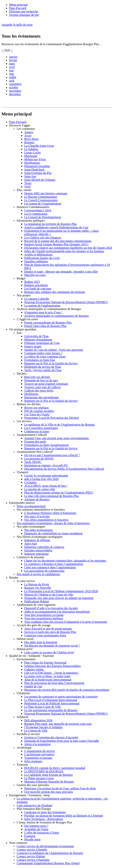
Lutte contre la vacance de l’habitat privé (49, 652)
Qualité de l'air (33, 686)
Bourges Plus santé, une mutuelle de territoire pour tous (58, 724)
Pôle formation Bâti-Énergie (34, 809)
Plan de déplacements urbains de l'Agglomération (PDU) (59, 493)
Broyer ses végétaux (37, 408)
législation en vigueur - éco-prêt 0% (46, 465)
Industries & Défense (37, 540)
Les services (24, 421)
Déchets (22, 374)
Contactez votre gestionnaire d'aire (45, 635)
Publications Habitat (37, 601)
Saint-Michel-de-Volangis (40, 180)
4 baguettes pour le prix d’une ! (43, 312)
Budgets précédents (36, 285)
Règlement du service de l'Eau (43, 367)
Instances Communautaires (33, 207)
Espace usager (33, 346)
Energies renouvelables (38, 550)
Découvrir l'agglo (20, 125)
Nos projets (24, 295)
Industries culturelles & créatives (44, 547)
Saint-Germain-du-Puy (38, 173)
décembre (15, 94)
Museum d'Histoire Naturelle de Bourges (49, 782)
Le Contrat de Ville (36, 731)
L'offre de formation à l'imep (42, 833)
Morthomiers (32, 163)
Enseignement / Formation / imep (29, 795)
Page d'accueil (18, 8)
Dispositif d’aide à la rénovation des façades (51, 608)
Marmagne (31, 156)
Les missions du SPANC (39, 459)
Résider (14, 578)
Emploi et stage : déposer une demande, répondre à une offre (61, 272)
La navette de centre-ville (40, 489)
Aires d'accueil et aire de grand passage (48, 629)
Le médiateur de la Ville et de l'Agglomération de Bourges (60, 425)
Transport (23, 472)
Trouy (28, 183)
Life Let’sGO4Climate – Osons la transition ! (52, 673)
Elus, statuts (24, 190)
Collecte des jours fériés (39, 391)
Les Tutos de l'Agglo (37, 414)
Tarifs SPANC (33, 462)
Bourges (29, 142)
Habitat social (25, 639)
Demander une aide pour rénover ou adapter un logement (59, 598)
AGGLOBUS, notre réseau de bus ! (46, 486)
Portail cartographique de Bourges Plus (48, 323)
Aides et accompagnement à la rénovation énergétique (57, 612)
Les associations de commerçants (44, 571)
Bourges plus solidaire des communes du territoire (55, 292)
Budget (21, 278)
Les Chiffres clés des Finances (43, 238)
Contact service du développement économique (45, 846)
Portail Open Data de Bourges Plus (45, 326)
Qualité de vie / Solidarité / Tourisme (32, 656)
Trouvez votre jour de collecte (42, 387)
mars (12, 64)
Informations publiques (31, 221)
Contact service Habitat (31, 856)
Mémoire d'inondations (38, 340)
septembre (15, 84)
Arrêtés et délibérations (38, 255)
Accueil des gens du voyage (34, 625)
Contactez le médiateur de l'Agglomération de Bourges (50, 853)
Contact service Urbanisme (33, 860)
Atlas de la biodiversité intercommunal (48, 680)
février (13, 60)
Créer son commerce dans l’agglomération (50, 567)
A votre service (26, 581)
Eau (19, 333)
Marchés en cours (35, 275)
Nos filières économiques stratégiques (40, 537)
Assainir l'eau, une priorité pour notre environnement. (57, 438)
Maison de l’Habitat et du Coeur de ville (49, 595)
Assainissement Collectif (32, 435)
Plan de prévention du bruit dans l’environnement (54, 683)
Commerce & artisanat (30, 557)
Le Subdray (31, 149)
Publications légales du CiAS (42, 258)
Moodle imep (32, 839)
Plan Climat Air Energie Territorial (45, 663)
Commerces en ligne (37, 431)
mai (11, 70)
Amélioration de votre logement (36, 605)
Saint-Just (30, 176)
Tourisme (22, 765)
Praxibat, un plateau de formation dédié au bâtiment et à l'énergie (64, 816)
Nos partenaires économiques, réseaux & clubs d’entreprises (53, 523)
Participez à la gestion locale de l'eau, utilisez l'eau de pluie (60, 788)
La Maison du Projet (37, 584)
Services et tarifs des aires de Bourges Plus (50, 632)
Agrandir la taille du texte (17, 25)
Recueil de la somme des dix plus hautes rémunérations (58, 241)
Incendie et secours (28, 734)
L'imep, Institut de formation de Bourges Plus (44, 822)
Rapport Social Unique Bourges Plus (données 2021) (56, 244)
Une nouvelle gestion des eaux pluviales (49, 792)
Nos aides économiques (31, 527)
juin (11, 74)
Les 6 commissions (36, 214)
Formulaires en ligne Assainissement (46, 445)
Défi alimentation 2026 (38, 720)
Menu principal (18, 5)
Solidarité (23, 717)
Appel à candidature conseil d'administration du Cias (56, 227)
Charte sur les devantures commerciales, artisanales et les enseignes (65, 561)
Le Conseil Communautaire (41, 200)
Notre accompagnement (31, 506)
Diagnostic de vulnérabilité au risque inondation (53, 533)
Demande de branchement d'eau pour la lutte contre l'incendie (62, 741)
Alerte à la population (37, 744)
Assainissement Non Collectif (35, 452)
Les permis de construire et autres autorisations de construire (61, 697)
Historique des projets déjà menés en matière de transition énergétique (67, 690)
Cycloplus (30, 482)
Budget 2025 (32, 282)
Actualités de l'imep (36, 829)
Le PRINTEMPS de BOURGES (44, 771)
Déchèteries (31, 394)
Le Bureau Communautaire (41, 197)
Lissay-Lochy (33, 153)
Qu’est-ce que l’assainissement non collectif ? (52, 455)
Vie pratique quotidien (23, 329)
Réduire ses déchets (29, 404)
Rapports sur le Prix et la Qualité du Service (51, 363)
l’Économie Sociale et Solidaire (43, 727)
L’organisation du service (40, 751)
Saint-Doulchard (34, 170)
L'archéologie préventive (39, 754)
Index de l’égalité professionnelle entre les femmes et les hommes (64, 251)
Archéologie (24, 748)
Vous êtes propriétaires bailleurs (44, 618)
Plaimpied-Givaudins (37, 166)
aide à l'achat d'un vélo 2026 (41, 479)
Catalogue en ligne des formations (45, 812)
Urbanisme (23, 693)
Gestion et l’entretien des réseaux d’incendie (51, 737)
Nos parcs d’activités (37, 516)
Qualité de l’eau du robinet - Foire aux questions (54, 350)
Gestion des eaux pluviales (33, 785)
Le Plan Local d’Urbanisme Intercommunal (51, 700)
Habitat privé (25, 649)
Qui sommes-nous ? (36, 826)
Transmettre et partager (38, 758)
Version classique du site (24, 15)
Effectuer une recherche (23, 11)
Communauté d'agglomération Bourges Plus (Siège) (48, 863)
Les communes (26, 129)
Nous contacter (18, 843)
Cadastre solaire (34, 669)
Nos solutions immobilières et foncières (41, 510)
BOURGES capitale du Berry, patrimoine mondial (55, 768)
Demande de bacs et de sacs (41, 380)
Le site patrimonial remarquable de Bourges (51, 710)
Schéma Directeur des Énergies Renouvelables (52, 666)
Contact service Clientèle (32, 850)
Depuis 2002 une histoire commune (46, 193)
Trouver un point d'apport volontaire (46, 384)
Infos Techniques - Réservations (44, 819)
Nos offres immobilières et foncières (46, 520)
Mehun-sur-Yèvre (35, 159)
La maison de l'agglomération (42, 306)
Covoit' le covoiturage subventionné (46, 476)
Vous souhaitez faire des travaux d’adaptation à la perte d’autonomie (66, 622)
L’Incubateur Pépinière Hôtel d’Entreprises (50, 513)
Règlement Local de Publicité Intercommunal (52, 703)
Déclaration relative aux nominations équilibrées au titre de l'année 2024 (68, 248)
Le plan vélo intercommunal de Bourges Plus (52, 496)
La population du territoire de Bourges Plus (50, 224)
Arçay (28, 136)
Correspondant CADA (38, 210)
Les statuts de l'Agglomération (43, 204)
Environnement (26, 659)
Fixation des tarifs (35, 442)
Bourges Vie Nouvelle (38, 588)
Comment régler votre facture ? (43, 353)
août (12, 81)
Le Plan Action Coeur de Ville (43, 707)
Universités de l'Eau (36, 336)
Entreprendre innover (22, 503)
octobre (14, 87)
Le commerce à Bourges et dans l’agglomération (54, 564)
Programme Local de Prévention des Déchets (52, 418)
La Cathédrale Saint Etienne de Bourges (48, 775)
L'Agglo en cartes (27, 319)
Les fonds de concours (38, 289)
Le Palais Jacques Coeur (39, 778)
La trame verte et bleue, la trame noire (47, 676)
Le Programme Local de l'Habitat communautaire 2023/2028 (61, 591)
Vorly (28, 187)
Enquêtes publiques (36, 261)
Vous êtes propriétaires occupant (44, 615)
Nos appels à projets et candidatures (38, 574)
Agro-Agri (31, 544)
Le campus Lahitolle (37, 299)
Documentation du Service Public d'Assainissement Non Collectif (64, 469)
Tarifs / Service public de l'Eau (43, 370)
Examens (30, 836)
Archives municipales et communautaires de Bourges (49, 309)
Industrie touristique (36, 554)
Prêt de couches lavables (39, 411)
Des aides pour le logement (41, 642)
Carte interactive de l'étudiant (34, 805)
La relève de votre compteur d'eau (45, 357)
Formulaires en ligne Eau (39, 360)
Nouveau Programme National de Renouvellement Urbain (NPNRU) (66, 302)
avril (12, 67)
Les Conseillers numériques (41, 428)
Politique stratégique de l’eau (42, 343)
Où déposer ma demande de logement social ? (52, 646)
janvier (13, 57)
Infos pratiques (33, 761)
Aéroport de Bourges (37, 499)
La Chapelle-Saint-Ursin (39, 146)
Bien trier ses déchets (37, 377)
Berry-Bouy (31, 139)
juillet (13, 77)
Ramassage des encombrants (42, 397)
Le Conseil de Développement (43, 217)
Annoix (29, 132)
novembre (15, 91)
